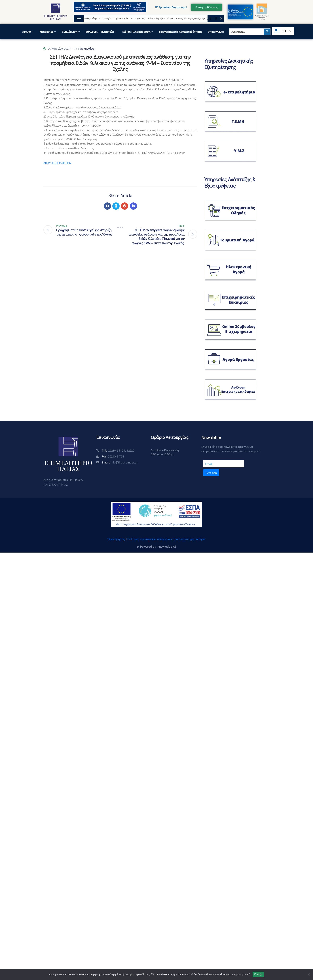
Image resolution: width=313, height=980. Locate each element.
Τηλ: (118, 450)
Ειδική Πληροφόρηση (138, 32)
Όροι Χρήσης (116, 539)
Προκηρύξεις (86, 48)
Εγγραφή (211, 473)
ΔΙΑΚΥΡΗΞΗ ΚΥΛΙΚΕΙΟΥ (57, 163)
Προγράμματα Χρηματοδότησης (181, 32)
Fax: (113, 456)
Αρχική (28, 32)
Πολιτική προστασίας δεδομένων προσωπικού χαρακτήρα (166, 539)
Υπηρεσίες (48, 32)
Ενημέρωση (71, 32)
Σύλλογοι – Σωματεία (101, 32)
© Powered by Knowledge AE (156, 546)
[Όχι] (308, 974)
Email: (120, 462)
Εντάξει (258, 974)
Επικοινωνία (216, 32)
